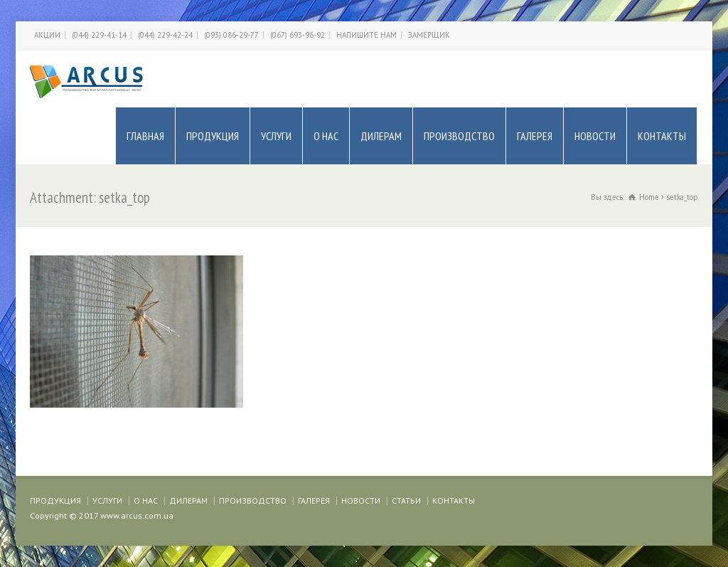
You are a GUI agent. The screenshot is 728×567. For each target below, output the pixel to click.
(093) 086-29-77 (231, 35)
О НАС (326, 136)
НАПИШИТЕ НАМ (366, 35)
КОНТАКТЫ (662, 136)
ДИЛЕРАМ (381, 136)
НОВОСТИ (595, 136)
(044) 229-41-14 (99, 35)
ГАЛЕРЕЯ (535, 136)
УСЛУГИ (276, 136)
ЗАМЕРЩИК (429, 35)
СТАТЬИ (406, 500)
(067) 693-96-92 (298, 35)
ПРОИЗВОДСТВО (459, 136)
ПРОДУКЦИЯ (213, 136)
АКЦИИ (47, 35)
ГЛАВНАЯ (145, 136)
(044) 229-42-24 (165, 35)
